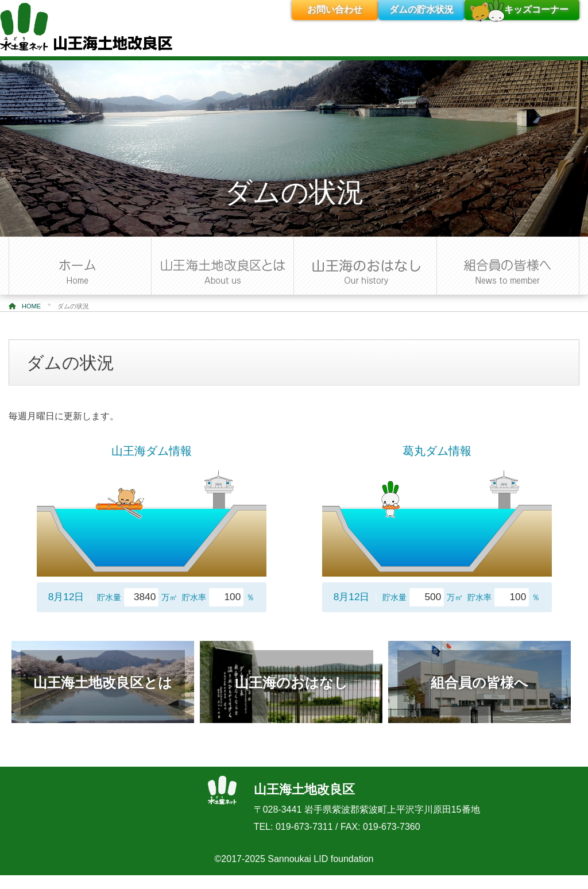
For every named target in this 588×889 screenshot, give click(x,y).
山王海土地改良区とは (103, 683)
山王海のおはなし (291, 683)
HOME (25, 306)
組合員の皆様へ (479, 683)
